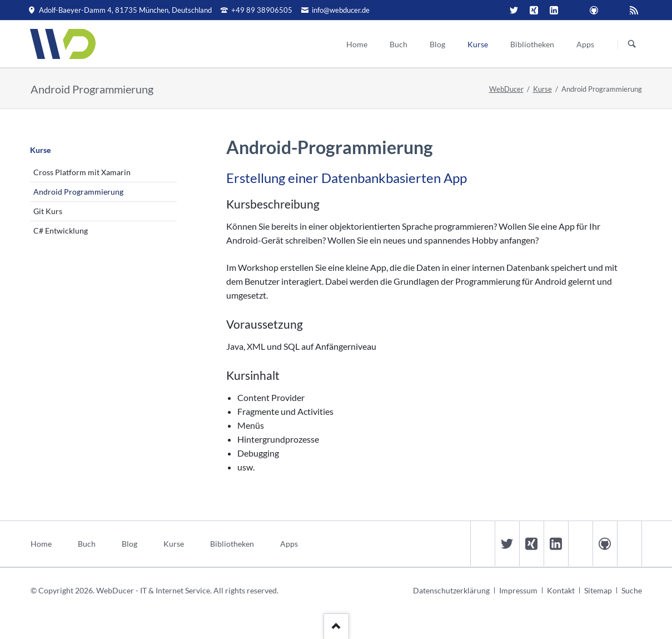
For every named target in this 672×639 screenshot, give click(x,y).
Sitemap (598, 590)
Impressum (518, 590)
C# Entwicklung (61, 231)
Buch (87, 544)
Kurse (542, 89)
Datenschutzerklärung (451, 590)
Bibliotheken (232, 544)
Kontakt (561, 590)
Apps (289, 544)
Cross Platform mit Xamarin (82, 172)
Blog (130, 544)
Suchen (632, 44)
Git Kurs (48, 211)
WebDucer (506, 89)
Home (41, 544)
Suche (632, 590)
